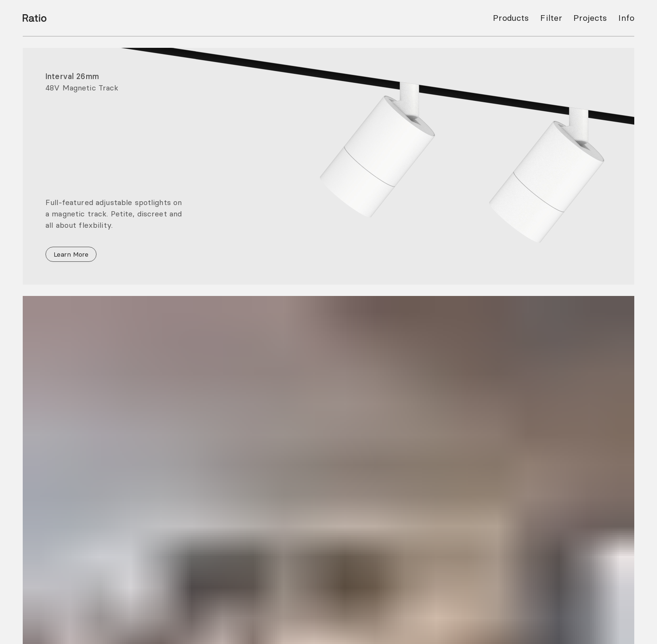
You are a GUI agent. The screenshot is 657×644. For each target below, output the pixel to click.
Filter (551, 18)
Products (511, 18)
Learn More (71, 254)
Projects (590, 18)
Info (626, 18)
